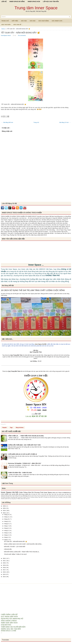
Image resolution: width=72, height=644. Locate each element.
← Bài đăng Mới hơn (7, 122)
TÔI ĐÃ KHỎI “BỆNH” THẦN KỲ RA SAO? (15, 554)
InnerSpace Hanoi (6, 35)
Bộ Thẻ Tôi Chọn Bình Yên (60, 496)
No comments (22, 35)
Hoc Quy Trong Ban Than (60, 497)
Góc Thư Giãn (6, 25)
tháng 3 (7, 535)
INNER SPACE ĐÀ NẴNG (17, 2)
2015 (4, 574)
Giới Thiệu (15, 21)
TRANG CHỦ (5, 21)
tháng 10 (7, 519)
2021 (4, 561)
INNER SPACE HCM (34, 2)
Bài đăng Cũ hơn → (65, 122)
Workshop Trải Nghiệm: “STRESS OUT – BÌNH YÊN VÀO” (25, 463)
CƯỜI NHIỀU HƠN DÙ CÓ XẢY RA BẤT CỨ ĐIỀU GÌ (22, 454)
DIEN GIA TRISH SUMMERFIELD (62, 493)
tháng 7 (7, 526)
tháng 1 (7, 540)
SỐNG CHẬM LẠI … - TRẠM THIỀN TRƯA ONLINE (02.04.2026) (26, 436)
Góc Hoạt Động (44, 21)
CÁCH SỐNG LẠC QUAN (8, 494)
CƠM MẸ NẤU (8, 549)
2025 (4, 508)
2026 (4, 506)
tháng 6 (7, 528)
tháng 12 (7, 515)
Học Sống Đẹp (13, 499)
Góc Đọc (33, 21)
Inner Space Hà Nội (40, 344)
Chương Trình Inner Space (43, 492)
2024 (4, 511)
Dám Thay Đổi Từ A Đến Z (21, 497)
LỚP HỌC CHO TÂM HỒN (51, 2)
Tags (11, 428)
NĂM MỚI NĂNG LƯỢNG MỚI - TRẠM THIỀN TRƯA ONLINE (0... (22, 552)
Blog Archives (20, 428)
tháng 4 (7, 533)
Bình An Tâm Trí (38, 494)
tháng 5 (7, 531)
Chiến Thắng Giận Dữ (27, 492)
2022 (4, 558)
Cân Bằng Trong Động (10, 497)
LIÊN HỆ (4, 2)
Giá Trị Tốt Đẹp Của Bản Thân (34, 497)
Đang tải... (4, 424)
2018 (4, 568)
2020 (4, 563)
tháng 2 (7, 537)
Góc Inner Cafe (57, 21)
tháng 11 (7, 517)
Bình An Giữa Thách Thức (34, 496)
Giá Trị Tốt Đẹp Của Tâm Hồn (47, 497)
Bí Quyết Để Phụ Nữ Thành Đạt (47, 496)
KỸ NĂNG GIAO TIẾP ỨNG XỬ (23, 499)
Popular (5, 428)
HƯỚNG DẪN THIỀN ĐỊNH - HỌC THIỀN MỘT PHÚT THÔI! (24, 445)
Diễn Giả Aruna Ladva (22, 494)
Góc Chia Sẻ (17, 25)
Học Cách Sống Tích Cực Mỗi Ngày (19, 496)
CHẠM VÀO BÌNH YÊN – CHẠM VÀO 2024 (20, 473)
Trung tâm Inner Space (36, 8)
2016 (4, 572)
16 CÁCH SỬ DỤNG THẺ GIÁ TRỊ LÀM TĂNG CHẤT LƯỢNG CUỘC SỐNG (33, 290)
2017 (4, 570)
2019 (4, 565)
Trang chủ (36, 122)
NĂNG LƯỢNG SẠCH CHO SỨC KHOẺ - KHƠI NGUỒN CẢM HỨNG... (23, 544)
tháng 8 (7, 524)
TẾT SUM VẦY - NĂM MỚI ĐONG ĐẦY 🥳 (20, 33)
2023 (4, 513)
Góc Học (24, 21)
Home (3, 29)
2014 (4, 577)
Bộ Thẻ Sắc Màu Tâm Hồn (49, 494)
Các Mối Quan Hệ (62, 494)
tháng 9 (7, 521)
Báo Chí (31, 494)
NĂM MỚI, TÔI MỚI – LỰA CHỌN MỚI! (15, 547)
